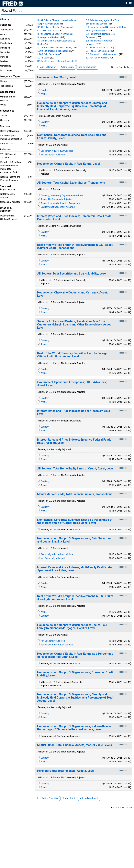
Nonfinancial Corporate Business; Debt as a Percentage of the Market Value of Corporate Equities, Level (75, 521)
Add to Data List (48, 67)
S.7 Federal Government (98, 51)
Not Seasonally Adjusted (53, 155)
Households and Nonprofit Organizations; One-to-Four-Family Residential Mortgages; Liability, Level (73, 627)
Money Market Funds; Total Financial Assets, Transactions (75, 494)
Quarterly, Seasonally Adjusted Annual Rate (62, 195)
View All (30, 25)
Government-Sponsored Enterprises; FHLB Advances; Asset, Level (72, 384)
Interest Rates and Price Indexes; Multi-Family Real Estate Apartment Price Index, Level (74, 569)
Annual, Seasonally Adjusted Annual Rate (61, 203)
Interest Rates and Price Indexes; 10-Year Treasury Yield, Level (74, 412)
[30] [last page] (130, 808)
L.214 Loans (43, 58)
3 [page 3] (115, 808)
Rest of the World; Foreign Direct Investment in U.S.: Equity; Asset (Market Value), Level (75, 598)
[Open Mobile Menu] (130, 4)
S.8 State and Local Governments (102, 54)
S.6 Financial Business (97, 47)
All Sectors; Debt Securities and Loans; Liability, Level (72, 274)
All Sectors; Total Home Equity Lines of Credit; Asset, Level (75, 469)
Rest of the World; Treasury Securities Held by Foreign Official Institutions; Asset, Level (72, 355)
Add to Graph (67, 67)
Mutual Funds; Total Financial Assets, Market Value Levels (75, 745)
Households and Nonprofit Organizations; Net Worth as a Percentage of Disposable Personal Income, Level (74, 728)
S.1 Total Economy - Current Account (55, 61)
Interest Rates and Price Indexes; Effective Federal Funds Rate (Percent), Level (74, 441)
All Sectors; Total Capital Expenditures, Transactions (71, 183)
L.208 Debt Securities (48, 54)
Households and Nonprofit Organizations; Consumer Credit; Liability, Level (76, 674)
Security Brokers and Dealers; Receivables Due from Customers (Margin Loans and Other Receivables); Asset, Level (74, 325)
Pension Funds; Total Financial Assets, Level (66, 771)
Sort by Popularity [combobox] (120, 67)
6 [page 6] (121, 808)
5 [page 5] (119, 808)
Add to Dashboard (87, 67)
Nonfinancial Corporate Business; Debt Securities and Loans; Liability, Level (72, 137)
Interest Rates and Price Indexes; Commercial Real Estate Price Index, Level (74, 218)
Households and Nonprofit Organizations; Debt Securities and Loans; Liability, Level (74, 540)
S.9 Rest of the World (96, 58)
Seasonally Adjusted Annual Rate (57, 151)
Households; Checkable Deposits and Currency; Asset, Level (72, 294)
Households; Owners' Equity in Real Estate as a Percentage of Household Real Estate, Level (75, 655)
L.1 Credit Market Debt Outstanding (55, 47)
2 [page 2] (113, 808)
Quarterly (45, 90)
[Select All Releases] (37, 67)
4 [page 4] (117, 808)
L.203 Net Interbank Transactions (54, 51)
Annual (44, 94)
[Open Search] (126, 4)
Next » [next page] (125, 808)
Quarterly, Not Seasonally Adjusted (58, 207)
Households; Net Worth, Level (56, 77)
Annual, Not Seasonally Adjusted (56, 199)
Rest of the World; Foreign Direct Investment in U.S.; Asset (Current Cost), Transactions (75, 246)
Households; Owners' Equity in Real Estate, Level (68, 164)
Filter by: (5, 19)
